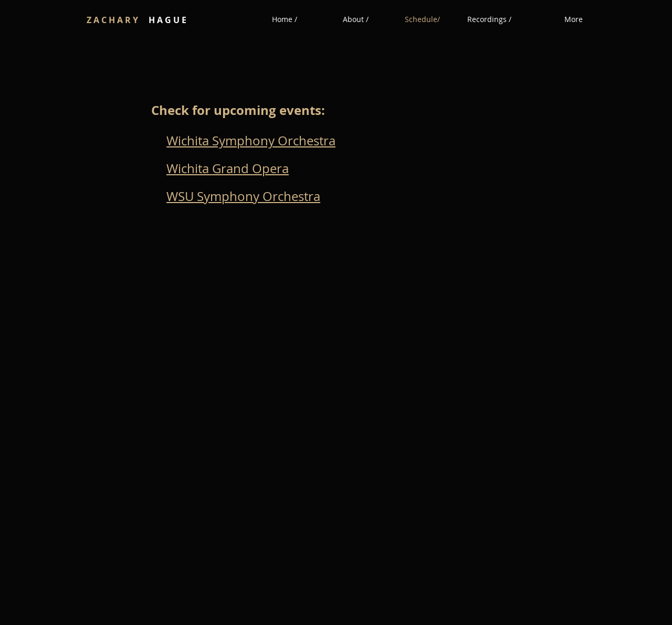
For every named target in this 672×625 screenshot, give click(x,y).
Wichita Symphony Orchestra (251, 141)
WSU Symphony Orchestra (243, 196)
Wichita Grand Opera (228, 168)
